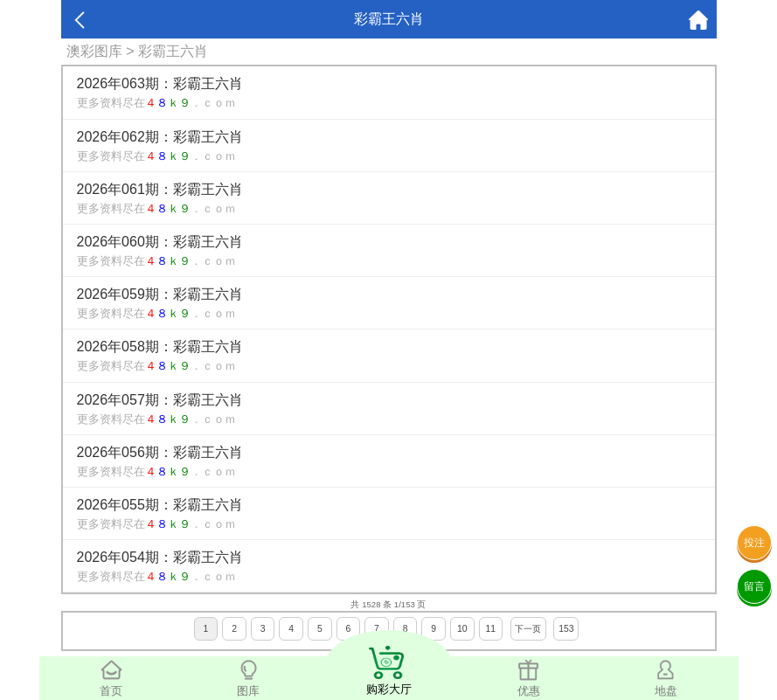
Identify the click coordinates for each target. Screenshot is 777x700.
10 (462, 629)
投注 (754, 543)
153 (566, 629)
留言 (754, 586)
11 (491, 629)
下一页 (528, 629)
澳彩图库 (94, 51)
